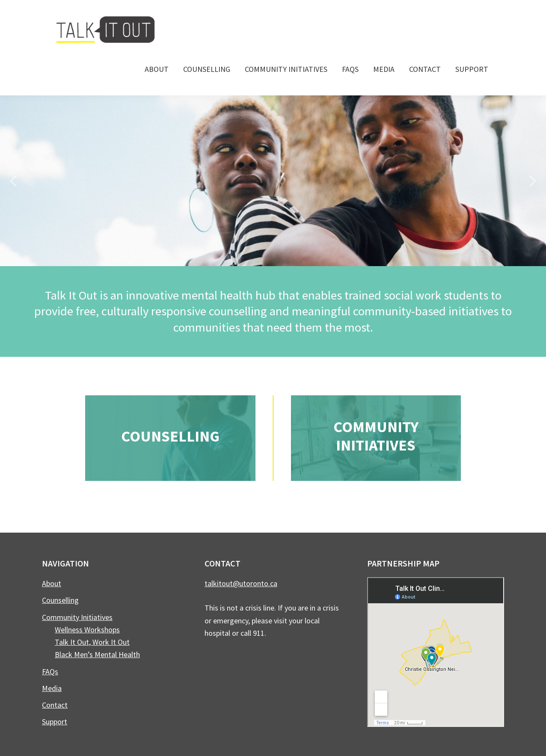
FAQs (50, 672)
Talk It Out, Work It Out (92, 642)
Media (52, 688)
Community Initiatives (376, 436)
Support (55, 722)
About (52, 583)
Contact (55, 705)
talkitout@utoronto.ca (241, 583)
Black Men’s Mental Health (97, 654)
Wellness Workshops (87, 630)
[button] (13, 181)
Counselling (170, 436)
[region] (273, 181)
